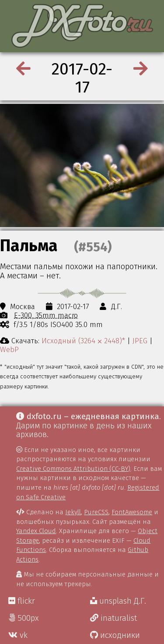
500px (24, 618)
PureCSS (96, 512)
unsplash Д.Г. (118, 601)
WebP (9, 349)
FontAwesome (132, 512)
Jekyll (73, 512)
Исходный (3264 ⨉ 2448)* (83, 341)
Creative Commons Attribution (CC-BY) (73, 469)
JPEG (140, 341)
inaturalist (113, 618)
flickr (22, 601)
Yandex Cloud (36, 531)
